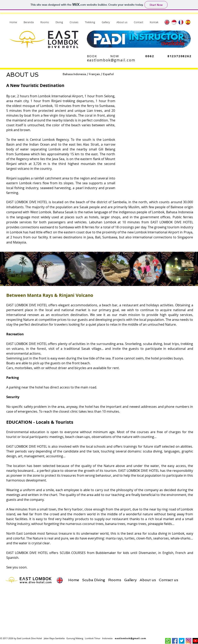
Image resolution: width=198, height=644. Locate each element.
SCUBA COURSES (73, 553)
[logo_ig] (189, 641)
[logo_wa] (168, 641)
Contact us (168, 580)
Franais (94, 74)
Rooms (115, 580)
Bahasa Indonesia (74, 74)
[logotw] (182, 641)
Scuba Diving (94, 580)
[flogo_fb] (175, 641)
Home (74, 580)
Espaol (108, 74)
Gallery (130, 580)
